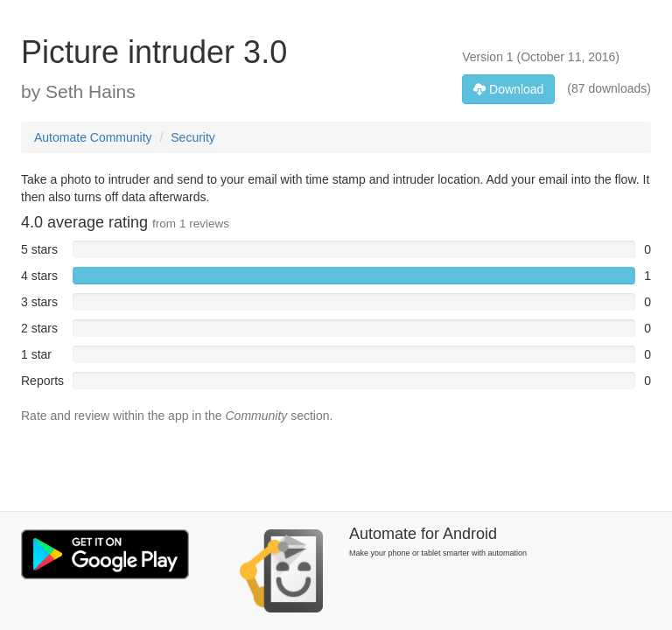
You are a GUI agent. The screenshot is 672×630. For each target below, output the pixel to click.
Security (193, 137)
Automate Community (93, 137)
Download (508, 89)
